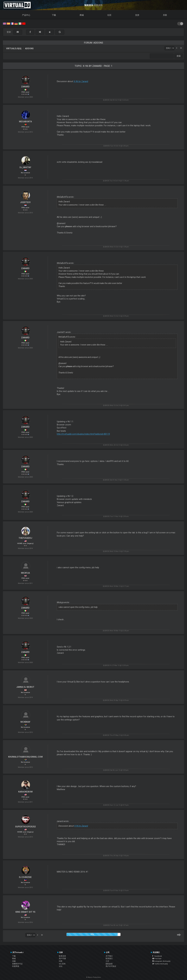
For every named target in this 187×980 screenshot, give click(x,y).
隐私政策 (109, 964)
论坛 (61, 966)
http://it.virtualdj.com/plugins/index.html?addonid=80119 (83, 434)
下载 (54, 15)
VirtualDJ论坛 (14, 48)
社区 (109, 15)
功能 (14, 961)
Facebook (157, 956)
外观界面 (16, 966)
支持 (137, 15)
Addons (29, 48)
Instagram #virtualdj (161, 961)
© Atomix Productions (94, 977)
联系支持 (62, 956)
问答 (61, 961)
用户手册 (62, 959)
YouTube (157, 959)
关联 (165, 15)
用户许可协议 (111, 966)
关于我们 (109, 956)
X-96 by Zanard (81, 81)
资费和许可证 (17, 964)
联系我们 (109, 959)
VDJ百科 (62, 964)
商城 (82, 15)
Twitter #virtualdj (160, 964)
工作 (107, 961)
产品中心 (26, 15)
